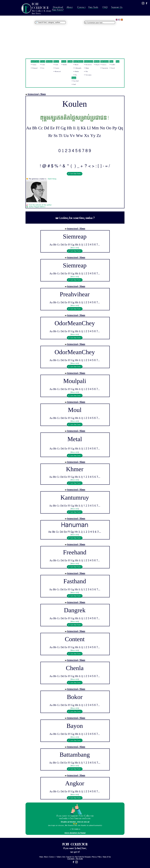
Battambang (75, 755)
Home (41, 857)
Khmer (75, 470)
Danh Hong (52, 179)
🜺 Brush (76, 65)
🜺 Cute (42, 68)
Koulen (75, 104)
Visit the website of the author (40, 205)
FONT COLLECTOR (40, 6)
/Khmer (42, 94)
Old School (105, 61)
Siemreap (75, 237)
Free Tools (93, 7)
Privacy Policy (97, 857)
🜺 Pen (75, 75)
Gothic (70, 61)
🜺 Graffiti (112, 65)
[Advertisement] (75, 43)
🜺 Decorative (88, 65)
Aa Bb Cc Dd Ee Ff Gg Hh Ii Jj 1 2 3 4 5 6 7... (75, 245)
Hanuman (75, 525)
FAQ (105, 7)
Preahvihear (75, 294)
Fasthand (75, 581)
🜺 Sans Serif (75, 81)
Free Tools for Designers (83, 857)
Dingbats (49, 61)
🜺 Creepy (34, 65)
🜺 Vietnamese (88, 75)
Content (75, 639)
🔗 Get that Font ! (75, 174)
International (89, 61)
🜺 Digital (97, 65)
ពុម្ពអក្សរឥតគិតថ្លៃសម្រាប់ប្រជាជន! (75, 118)
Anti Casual (35, 61)
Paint (111, 61)
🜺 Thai (86, 72)
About (70, 7)
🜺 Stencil (112, 68)
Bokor (75, 697)
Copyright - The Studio (75, 859)
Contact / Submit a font (57, 857)
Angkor (75, 783)
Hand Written (78, 61)
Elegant (56, 61)
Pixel (118, 61)
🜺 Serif (74, 84)
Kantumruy (75, 498)
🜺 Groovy (103, 65)
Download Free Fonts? (58, 9)
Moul (75, 410)
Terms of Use (107, 857)
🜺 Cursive (56, 68)
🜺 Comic (42, 65)
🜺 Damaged (34, 68)
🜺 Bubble (64, 65)
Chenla (75, 668)
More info (75, 248)
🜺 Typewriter (104, 68)
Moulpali (75, 381)
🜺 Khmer (86, 68)
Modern (97, 61)
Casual (43, 61)
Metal (75, 440)
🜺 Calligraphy (77, 68)
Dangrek (75, 610)
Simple (74, 78)
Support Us (117, 7)
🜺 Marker (76, 72)
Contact (81, 7)
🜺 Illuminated (57, 72)
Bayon (75, 726)
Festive (64, 61)
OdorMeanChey (75, 323)
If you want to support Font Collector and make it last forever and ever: (75, 817)
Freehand (75, 552)
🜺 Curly (56, 65)
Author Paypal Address (37, 207)
